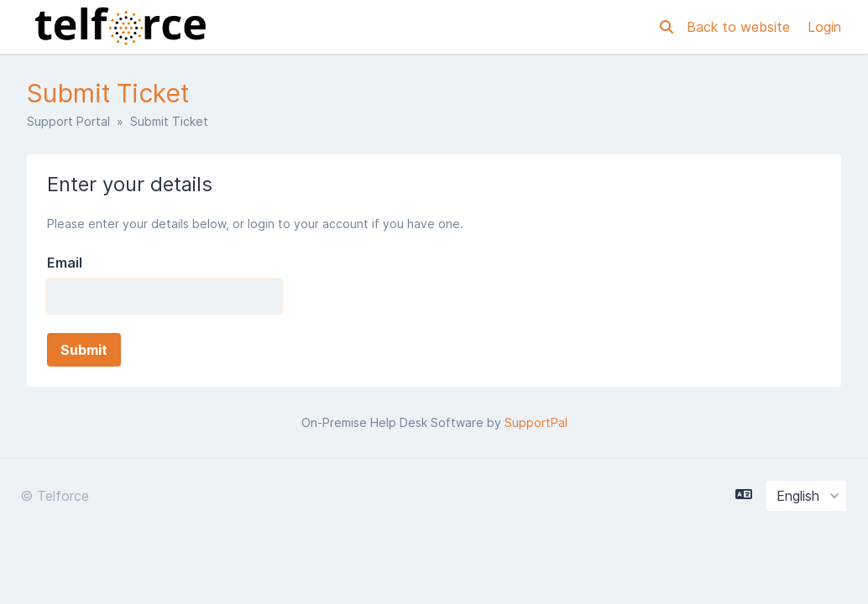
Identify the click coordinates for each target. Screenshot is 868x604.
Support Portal (68, 121)
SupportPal (536, 422)
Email (65, 263)
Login (824, 27)
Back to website (740, 27)
